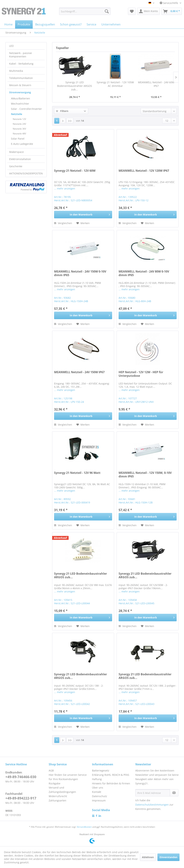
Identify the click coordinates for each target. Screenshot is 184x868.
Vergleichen (63, 223)
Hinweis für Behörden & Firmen (111, 783)
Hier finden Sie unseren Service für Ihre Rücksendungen (68, 777)
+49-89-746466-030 (21, 777)
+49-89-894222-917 (21, 798)
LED (11, 46)
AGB (51, 770)
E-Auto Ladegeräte (22, 144)
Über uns (98, 788)
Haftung (97, 779)
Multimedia (16, 71)
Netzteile (17, 114)
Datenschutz (100, 796)
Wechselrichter (20, 104)
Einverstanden (168, 857)
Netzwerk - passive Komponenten (20, 55)
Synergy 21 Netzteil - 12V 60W (75, 171)
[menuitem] (85, 11)
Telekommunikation (21, 78)
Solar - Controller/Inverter (26, 109)
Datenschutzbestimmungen (152, 805)
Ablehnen (148, 857)
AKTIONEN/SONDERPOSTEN (26, 173)
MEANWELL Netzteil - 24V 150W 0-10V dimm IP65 (80, 273)
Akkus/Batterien (20, 98)
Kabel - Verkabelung (21, 64)
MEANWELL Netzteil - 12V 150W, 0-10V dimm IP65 (145, 475)
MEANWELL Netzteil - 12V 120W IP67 (144, 171)
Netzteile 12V (19, 119)
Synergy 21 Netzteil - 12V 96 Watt (77, 473)
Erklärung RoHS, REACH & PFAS (111, 775)
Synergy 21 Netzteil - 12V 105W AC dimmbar (115, 84)
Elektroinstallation (20, 159)
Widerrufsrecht (58, 796)
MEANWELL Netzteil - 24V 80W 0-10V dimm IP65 (144, 273)
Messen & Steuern (20, 85)
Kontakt (97, 792)
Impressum (99, 800)
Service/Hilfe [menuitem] (169, 3)
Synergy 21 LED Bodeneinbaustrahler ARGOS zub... (75, 86)
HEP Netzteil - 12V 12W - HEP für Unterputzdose (141, 374)
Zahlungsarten (57, 800)
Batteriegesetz (101, 770)
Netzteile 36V (19, 129)
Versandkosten (84, 827)
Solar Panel (18, 139)
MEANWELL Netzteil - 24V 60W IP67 (156, 84)
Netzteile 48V (19, 134)
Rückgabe (55, 783)
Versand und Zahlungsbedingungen (62, 790)
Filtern (62, 111)
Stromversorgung (20, 92)
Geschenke (16, 166)
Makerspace (16, 152)
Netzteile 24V (19, 124)
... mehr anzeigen (65, 188)
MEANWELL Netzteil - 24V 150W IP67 (79, 372)
